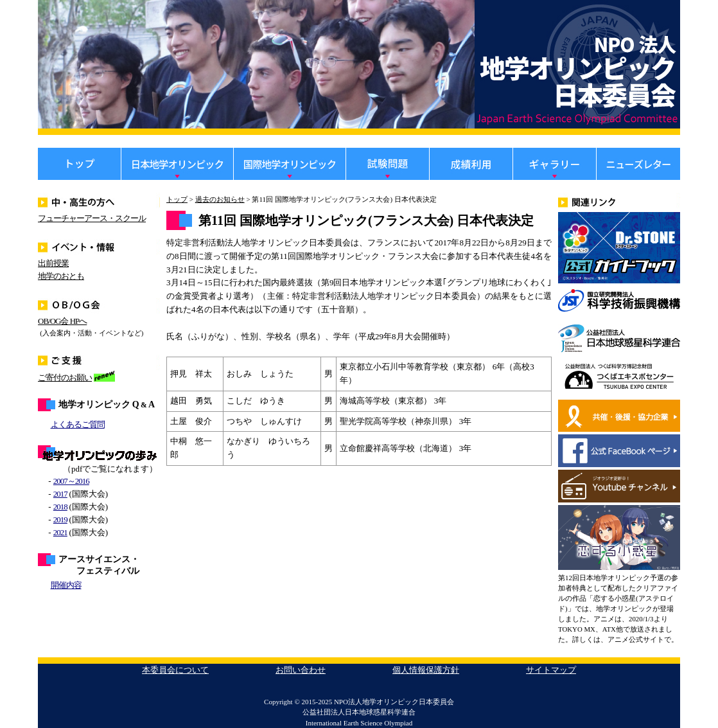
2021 (60, 532)
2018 (60, 507)
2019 (60, 519)
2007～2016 (71, 481)
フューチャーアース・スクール (92, 218)
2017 (60, 494)
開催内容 (66, 585)
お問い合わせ (301, 670)
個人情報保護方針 (426, 670)
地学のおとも (61, 276)
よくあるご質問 (78, 424)
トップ (177, 199)
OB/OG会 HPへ (62, 321)
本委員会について (175, 670)
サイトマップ (551, 670)
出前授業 (53, 263)
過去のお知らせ (220, 199)
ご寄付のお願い (65, 377)
